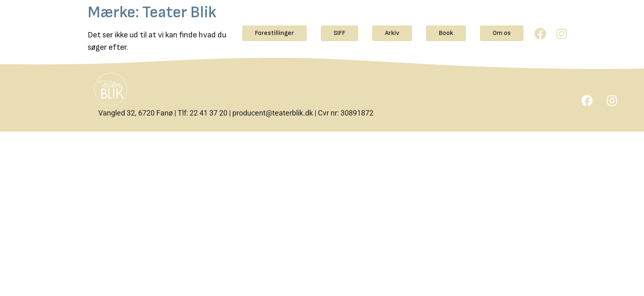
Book (446, 33)
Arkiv (392, 33)
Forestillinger (275, 33)
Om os (502, 33)
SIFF (339, 33)
